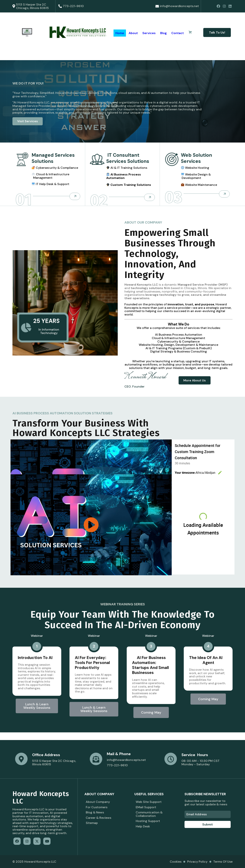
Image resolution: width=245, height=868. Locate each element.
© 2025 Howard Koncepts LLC (34, 862)
